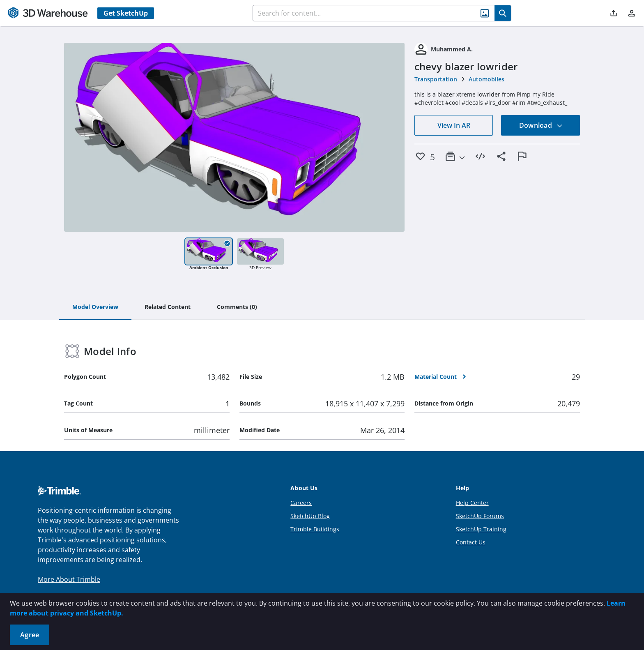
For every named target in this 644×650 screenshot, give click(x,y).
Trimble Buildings (315, 529)
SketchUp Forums (480, 516)
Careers (301, 503)
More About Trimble (69, 579)
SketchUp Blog (310, 516)
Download (541, 125)
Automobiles (486, 79)
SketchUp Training (481, 529)
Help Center (472, 503)
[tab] (95, 307)
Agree (30, 635)
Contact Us (471, 542)
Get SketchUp (126, 13)
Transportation (436, 79)
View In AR (454, 125)
